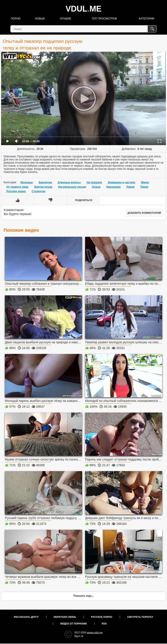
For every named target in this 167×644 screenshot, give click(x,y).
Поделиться (83, 200)
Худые (96, 187)
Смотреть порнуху (140, 617)
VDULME (83, 9)
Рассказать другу (26, 617)
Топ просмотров (104, 19)
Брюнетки (45, 182)
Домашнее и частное (121, 182)
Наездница (113, 187)
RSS (104, 624)
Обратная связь (65, 617)
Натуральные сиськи (72, 187)
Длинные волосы (69, 182)
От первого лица (17, 187)
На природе (94, 182)
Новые (40, 19)
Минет (145, 182)
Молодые (27, 182)
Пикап (144, 187)
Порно (16, 19)
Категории (147, 19)
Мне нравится (18, 200)
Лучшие (66, 19)
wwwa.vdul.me (95, 632)
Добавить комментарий (144, 213)
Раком (130, 187)
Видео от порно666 (74, 624)
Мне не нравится (51, 200)
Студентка (38, 191)
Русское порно (16, 191)
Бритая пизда (43, 187)
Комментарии (14, 210)
